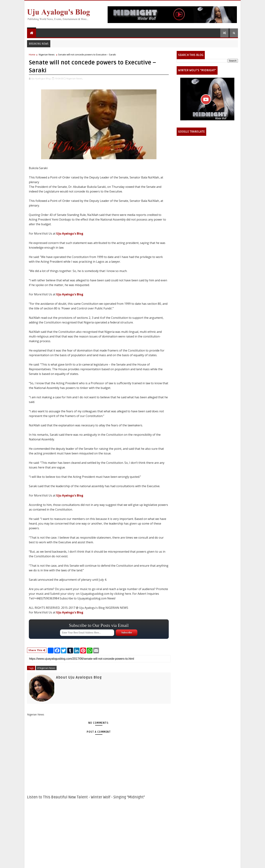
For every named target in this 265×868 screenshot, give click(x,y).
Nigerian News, (75, 78)
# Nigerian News (46, 668)
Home (32, 55)
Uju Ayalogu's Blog (70, 234)
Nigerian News (47, 55)
